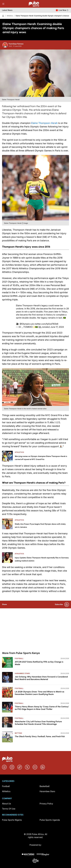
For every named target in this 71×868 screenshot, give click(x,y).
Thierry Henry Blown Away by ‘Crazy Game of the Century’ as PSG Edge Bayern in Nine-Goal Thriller (42, 708)
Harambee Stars (22, 673)
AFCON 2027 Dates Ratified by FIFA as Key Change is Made (39, 663)
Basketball (45, 786)
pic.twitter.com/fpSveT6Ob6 (45, 324)
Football (19, 658)
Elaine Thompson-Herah (44, 123)
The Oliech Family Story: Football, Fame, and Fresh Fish (40, 736)
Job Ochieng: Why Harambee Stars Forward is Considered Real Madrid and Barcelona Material (41, 678)
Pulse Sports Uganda (50, 820)
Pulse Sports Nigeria (12, 820)
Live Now (64, 10)
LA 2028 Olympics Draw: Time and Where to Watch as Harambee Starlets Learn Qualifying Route (40, 693)
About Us (7, 804)
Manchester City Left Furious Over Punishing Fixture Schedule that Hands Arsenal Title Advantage (38, 723)
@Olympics (25, 324)
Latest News (7, 10)
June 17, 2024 (57, 327)
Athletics (10, 16)
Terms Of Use (9, 809)
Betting (18, 733)
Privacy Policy (46, 804)
